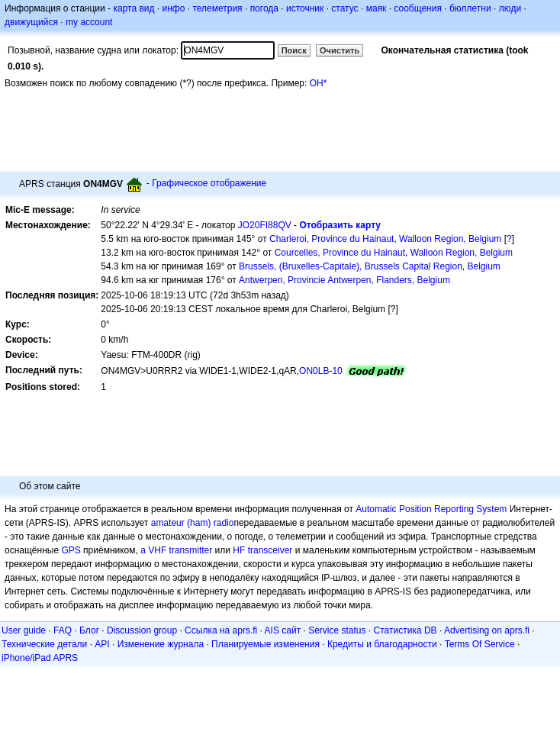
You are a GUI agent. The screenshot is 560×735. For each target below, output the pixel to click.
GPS (71, 550)
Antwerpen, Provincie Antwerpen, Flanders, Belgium (344, 280)
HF (239, 550)
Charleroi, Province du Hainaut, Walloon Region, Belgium (385, 239)
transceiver (270, 550)
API (102, 644)
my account (89, 22)
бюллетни (470, 8)
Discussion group (142, 630)
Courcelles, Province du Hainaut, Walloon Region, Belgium (394, 253)
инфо (173, 8)
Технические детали (44, 644)
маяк (377, 8)
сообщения (418, 8)
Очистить (340, 50)
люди (510, 8)
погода (264, 8)
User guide (24, 630)
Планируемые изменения (266, 644)
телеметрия (217, 8)
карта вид (134, 8)
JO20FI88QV (265, 225)
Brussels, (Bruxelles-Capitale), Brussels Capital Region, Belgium (370, 266)
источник (305, 8)
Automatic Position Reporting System (431, 509)
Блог (89, 630)
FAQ (63, 630)
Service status (337, 630)
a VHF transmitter (176, 550)
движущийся (31, 22)
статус (344, 8)
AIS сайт (283, 630)
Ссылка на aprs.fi (221, 630)
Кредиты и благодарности (382, 644)
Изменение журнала (161, 644)
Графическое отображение (209, 183)
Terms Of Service (480, 644)
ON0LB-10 (321, 371)
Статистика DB (406, 630)
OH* (319, 83)
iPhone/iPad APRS (40, 658)
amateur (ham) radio (193, 523)
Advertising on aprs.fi (487, 630)
